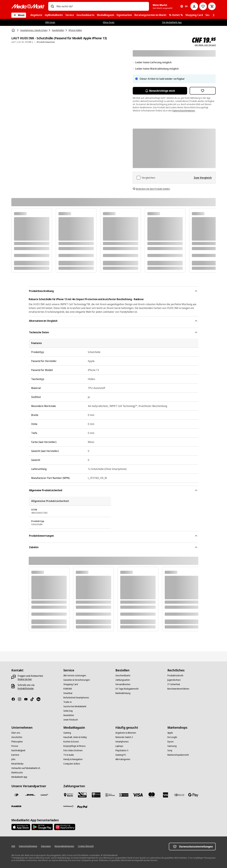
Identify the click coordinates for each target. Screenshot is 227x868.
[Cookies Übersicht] (86, 846)
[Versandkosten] (123, 684)
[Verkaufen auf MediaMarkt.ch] (26, 768)
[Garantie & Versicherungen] (77, 680)
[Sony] (170, 750)
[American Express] (166, 795)
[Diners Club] (179, 795)
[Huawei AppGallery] (65, 827)
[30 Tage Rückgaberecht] (127, 689)
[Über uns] (16, 733)
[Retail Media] (17, 764)
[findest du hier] (25, 679)
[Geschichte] (17, 737)
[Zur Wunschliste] (203, 6)
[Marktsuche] (17, 773)
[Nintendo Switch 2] (124, 737)
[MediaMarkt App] (19, 777)
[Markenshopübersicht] (178, 755)
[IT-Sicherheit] (174, 684)
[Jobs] (13, 759)
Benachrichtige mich (160, 91)
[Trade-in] (68, 702)
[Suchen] (52, 6)
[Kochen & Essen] (71, 742)
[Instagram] (21, 699)
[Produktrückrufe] (175, 675)
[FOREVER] (68, 689)
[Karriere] (15, 755)
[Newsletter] (69, 715)
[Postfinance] (68, 806)
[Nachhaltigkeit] (18, 750)
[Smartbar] (68, 693)
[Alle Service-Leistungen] (75, 675)
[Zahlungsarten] (123, 680)
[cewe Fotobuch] (71, 720)
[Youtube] (27, 699)
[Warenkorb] (212, 6)
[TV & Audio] (69, 755)
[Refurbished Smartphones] (76, 698)
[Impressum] (46, 846)
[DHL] (30, 795)
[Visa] (138, 795)
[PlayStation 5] (122, 750)
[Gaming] (67, 733)
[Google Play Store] (42, 827)
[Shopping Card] (71, 684)
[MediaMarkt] (28, 6)
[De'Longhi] (172, 737)
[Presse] (15, 746)
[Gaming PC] (121, 755)
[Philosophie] (17, 742)
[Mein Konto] (194, 6)
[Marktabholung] (123, 693)
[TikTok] (33, 699)
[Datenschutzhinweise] (28, 846)
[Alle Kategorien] (123, 759)
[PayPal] (82, 807)
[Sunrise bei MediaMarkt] (75, 706)
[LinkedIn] (40, 699)
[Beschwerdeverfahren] (178, 689)
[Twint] (124, 795)
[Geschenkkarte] (123, 675)
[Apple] (170, 733)
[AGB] (13, 846)
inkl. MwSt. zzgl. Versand (205, 45)
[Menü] (19, 15)
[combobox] (101, 6)
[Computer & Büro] (72, 764)
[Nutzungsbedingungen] (64, 846)
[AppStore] (21, 827)
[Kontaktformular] (26, 688)
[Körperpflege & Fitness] (74, 746)
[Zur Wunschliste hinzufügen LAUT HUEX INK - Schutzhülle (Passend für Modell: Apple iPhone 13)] (203, 91)
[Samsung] (172, 746)
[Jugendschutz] (174, 680)
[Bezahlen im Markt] (68, 795)
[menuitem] (36, 15)
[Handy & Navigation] (73, 759)
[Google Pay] (193, 795)
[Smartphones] (122, 742)
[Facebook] (15, 699)
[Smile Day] (68, 711)
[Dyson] (170, 742)
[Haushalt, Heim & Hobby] (75, 737)
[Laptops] (119, 746)
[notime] (44, 795)
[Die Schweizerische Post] (16, 795)
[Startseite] (14, 30)
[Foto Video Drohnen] (73, 750)
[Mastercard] (152, 795)
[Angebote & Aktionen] (126, 733)
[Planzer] (16, 806)
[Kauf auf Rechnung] (110, 795)
